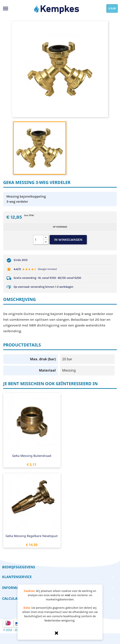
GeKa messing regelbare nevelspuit (32, 536)
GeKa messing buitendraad (32, 456)
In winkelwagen (68, 240)
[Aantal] (38, 240)
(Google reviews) (47, 269)
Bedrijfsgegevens (19, 567)
